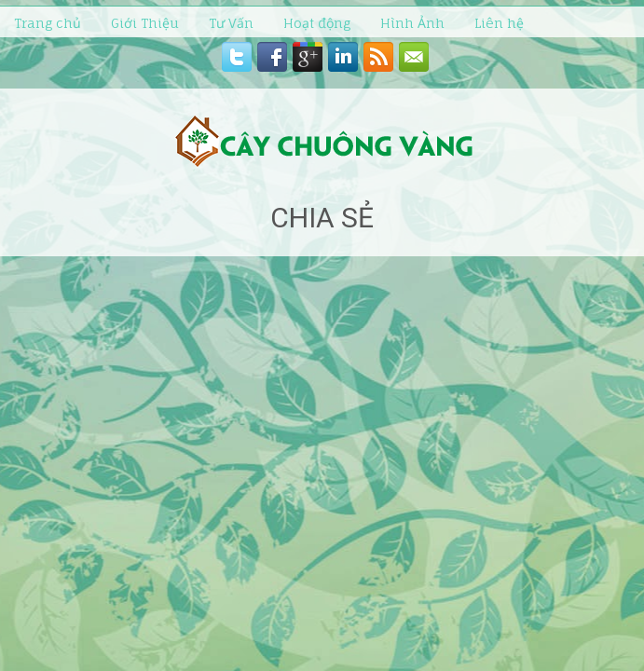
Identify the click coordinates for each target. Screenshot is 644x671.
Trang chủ (48, 23)
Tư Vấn (231, 23)
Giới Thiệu (145, 23)
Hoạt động (317, 23)
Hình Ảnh (412, 23)
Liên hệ (499, 23)
